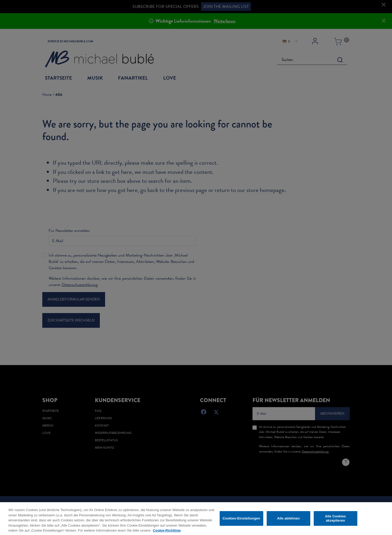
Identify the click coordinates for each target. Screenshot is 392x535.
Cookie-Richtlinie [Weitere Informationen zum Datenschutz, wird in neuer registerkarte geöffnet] (167, 533)
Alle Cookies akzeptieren (336, 520)
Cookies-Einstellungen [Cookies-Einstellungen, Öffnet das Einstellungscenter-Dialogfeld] (241, 520)
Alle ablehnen (288, 520)
